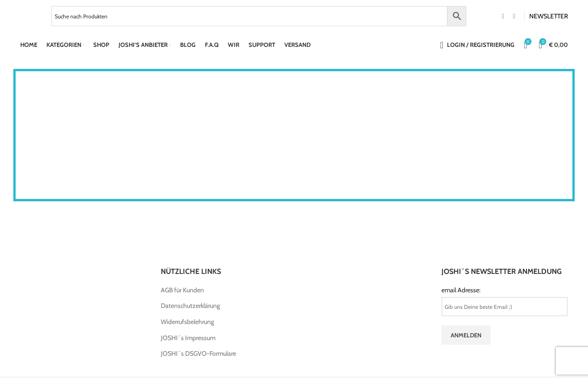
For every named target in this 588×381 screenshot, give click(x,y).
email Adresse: (461, 290)
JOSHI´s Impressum (188, 338)
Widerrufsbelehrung (187, 322)
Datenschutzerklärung (190, 306)
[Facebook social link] (503, 16)
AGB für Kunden (182, 290)
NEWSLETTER (548, 16)
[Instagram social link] (514, 16)
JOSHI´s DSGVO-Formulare (198, 353)
